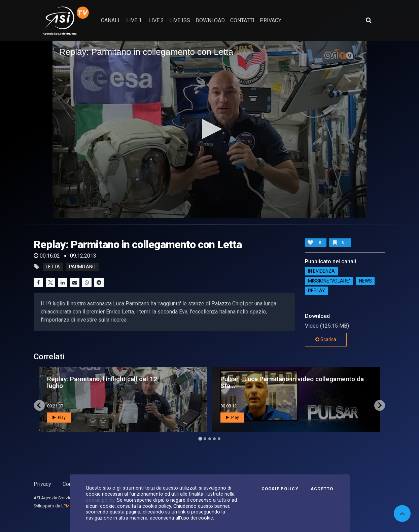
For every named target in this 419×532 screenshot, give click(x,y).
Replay (317, 291)
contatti (242, 20)
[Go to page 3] (210, 439)
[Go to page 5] (219, 439)
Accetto (322, 489)
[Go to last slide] (39, 405)
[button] (210, 129)
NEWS (365, 281)
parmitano (82, 267)
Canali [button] (110, 20)
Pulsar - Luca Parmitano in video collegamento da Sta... (292, 382)
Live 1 (134, 20)
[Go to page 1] (200, 439)
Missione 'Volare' (329, 281)
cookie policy (100, 500)
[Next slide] (380, 405)
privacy (271, 20)
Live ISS (180, 20)
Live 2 (156, 20)
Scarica (326, 339)
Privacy (42, 484)
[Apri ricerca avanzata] (369, 20)
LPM (65, 506)
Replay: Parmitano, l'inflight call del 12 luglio (102, 382)
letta (53, 267)
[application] (210, 129)
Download (210, 20)
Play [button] (59, 418)
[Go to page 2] (205, 439)
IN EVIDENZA (321, 271)
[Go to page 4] (214, 439)
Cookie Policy (280, 489)
